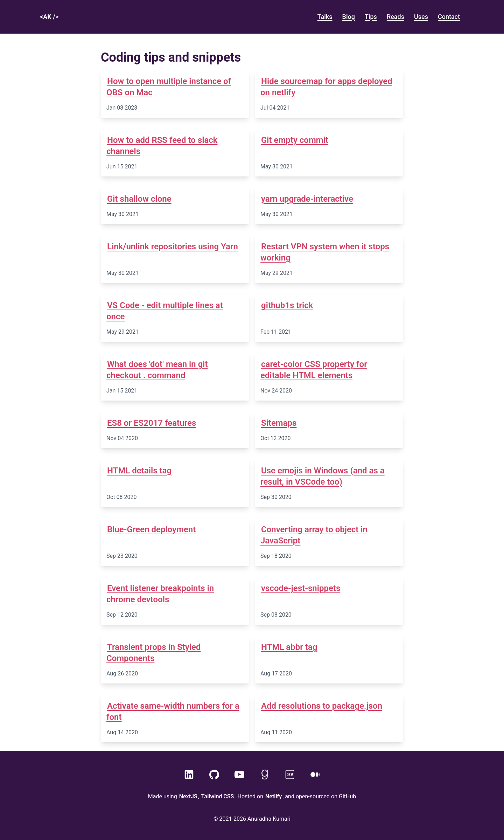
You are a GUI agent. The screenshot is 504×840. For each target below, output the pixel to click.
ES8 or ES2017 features (152, 423)
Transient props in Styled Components (153, 653)
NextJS (188, 796)
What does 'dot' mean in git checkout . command (157, 370)
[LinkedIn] (189, 775)
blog (349, 17)
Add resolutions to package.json (322, 706)
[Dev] (290, 775)
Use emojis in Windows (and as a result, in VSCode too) (323, 476)
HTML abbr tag (289, 647)
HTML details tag (139, 471)
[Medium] (315, 775)
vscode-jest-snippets (301, 588)
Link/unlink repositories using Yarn (173, 247)
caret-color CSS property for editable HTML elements (314, 370)
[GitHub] (214, 775)
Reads (395, 17)
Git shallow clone (139, 199)
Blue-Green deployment (151, 529)
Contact (449, 17)
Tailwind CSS (218, 796)
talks (325, 17)
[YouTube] (239, 775)
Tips (371, 17)
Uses (421, 17)
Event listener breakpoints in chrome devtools (160, 594)
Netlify (274, 796)
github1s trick (287, 305)
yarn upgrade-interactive (307, 199)
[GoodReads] (265, 775)
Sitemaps (279, 423)
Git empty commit (295, 140)
